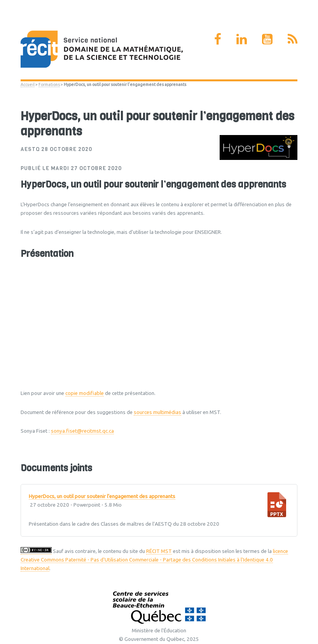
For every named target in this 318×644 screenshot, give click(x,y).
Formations (49, 84)
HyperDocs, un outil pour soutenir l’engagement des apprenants (102, 497)
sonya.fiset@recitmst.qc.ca (82, 431)
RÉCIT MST (159, 551)
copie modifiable (85, 393)
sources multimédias (157, 412)
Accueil (28, 84)
